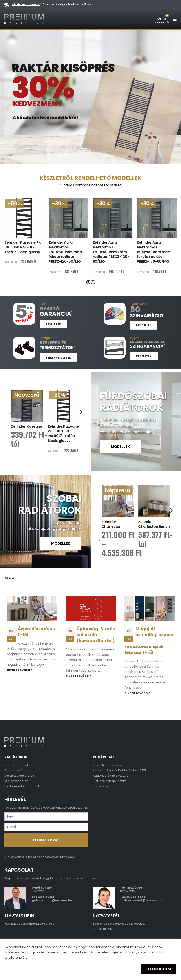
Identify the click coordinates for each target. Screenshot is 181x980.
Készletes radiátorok (26, 4)
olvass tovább (20, 670)
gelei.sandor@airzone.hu (52, 900)
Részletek (53, 324)
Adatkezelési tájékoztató (111, 775)
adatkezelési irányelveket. (59, 857)
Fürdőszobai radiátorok (21, 765)
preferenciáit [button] (16, 957)
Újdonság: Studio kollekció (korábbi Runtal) (96, 634)
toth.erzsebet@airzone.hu (141, 900)
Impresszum (102, 786)
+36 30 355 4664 (133, 897)
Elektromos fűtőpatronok (22, 786)
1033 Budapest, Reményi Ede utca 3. (30, 923)
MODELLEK (120, 447)
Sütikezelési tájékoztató (110, 781)
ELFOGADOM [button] (158, 969)
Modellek (144, 325)
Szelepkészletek (59, 358)
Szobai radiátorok (17, 770)
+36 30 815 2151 (43, 897)
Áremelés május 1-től (36, 631)
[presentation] (10, 411)
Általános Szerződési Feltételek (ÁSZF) (120, 770)
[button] (88, 282)
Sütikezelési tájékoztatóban (113, 952)
